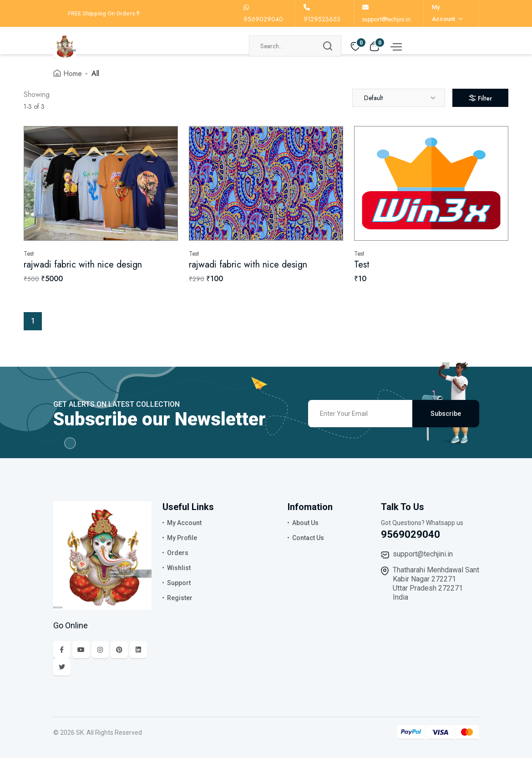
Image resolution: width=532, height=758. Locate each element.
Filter (480, 98)
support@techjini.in (423, 554)
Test (362, 265)
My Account (184, 523)
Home (73, 73)
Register (180, 598)
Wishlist (179, 568)
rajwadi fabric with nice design (83, 265)
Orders (178, 553)
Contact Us (308, 538)
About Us (305, 523)
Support (179, 583)
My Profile (182, 538)
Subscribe (446, 414)
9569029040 (410, 534)
